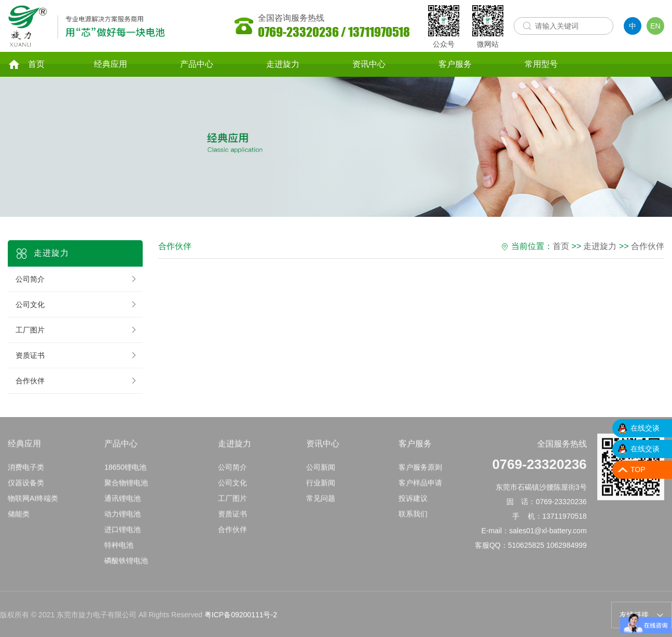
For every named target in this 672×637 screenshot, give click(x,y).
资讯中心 (369, 64)
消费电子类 (26, 470)
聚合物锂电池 (126, 486)
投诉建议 (413, 501)
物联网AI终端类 (33, 501)
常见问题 (321, 501)
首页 (26, 64)
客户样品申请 (420, 486)
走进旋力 (283, 64)
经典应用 (111, 64)
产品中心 (197, 64)
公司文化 (77, 304)
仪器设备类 (26, 486)
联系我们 (413, 517)
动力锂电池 (122, 517)
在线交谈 (645, 428)
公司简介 (77, 279)
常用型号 (541, 64)
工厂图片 (77, 330)
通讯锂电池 (122, 501)
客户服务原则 (420, 470)
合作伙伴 (77, 381)
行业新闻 (321, 486)
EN (655, 26)
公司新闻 (321, 470)
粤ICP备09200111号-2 (241, 615)
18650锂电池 (125, 470)
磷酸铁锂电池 (126, 563)
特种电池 (119, 548)
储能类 (19, 517)
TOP (638, 469)
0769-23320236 (539, 467)
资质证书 (77, 355)
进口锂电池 (122, 532)
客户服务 (455, 64)
